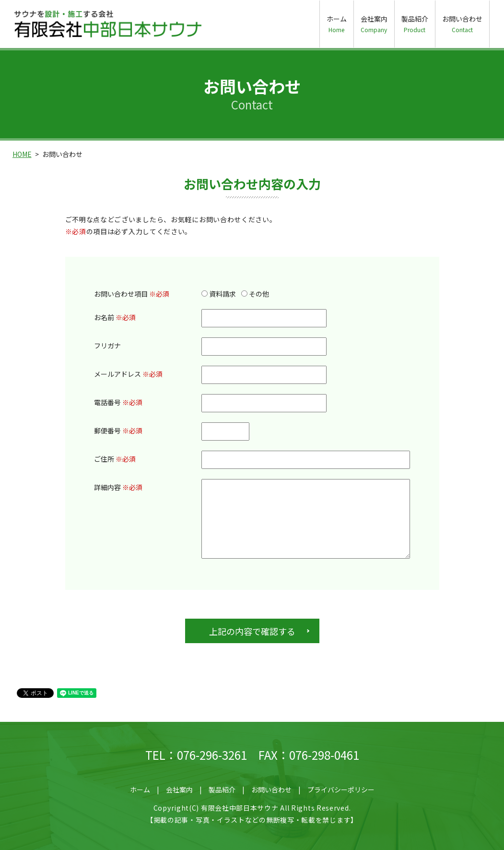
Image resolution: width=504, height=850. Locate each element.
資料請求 (219, 294)
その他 (255, 294)
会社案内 (374, 24)
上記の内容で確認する (252, 631)
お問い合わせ (462, 24)
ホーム (337, 24)
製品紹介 (415, 24)
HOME (22, 154)
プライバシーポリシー (341, 790)
